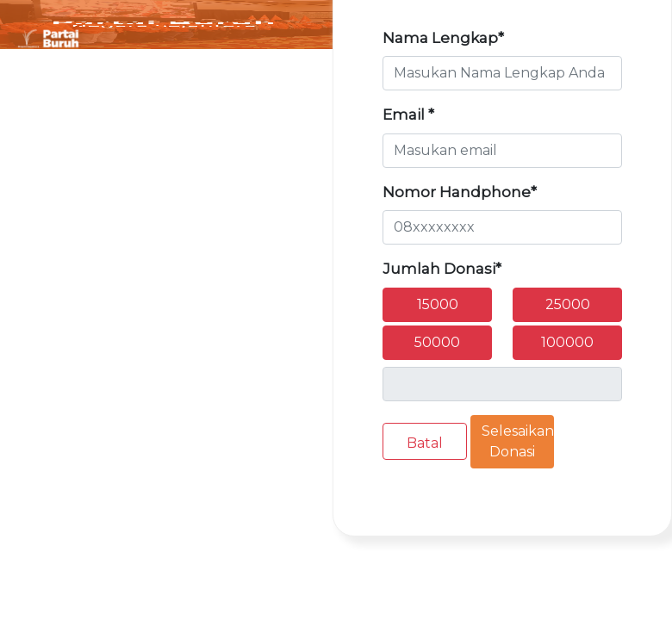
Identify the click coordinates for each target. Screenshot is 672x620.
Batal (425, 443)
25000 (568, 304)
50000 (437, 342)
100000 (567, 342)
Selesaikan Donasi (518, 441)
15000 (438, 304)
